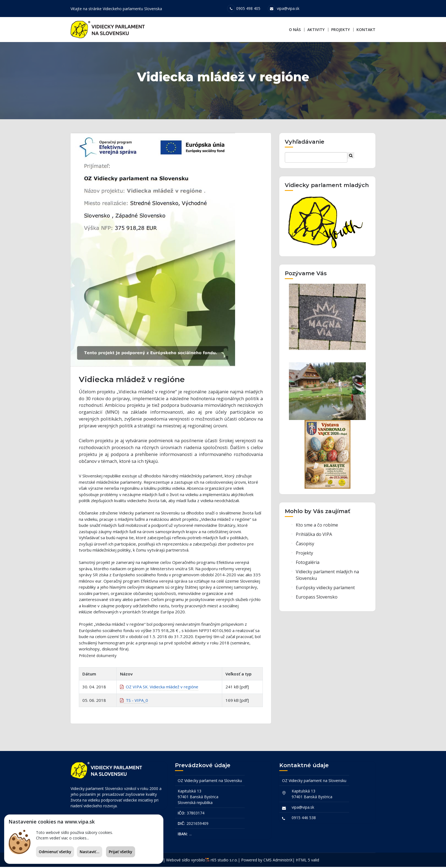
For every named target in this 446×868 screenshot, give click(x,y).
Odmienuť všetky (55, 852)
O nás (295, 30)
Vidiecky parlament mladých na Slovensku (327, 576)
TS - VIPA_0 (134, 702)
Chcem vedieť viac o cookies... (62, 838)
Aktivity (316, 30)
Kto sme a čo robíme (317, 526)
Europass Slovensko (317, 598)
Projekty (341, 30)
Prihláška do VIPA (314, 536)
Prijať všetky (121, 852)
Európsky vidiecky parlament (325, 589)
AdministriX (283, 861)
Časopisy (305, 545)
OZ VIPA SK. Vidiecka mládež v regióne (159, 689)
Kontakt (366, 30)
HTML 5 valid (307, 861)
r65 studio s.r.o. (224, 861)
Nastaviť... (90, 852)
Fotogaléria (308, 564)
